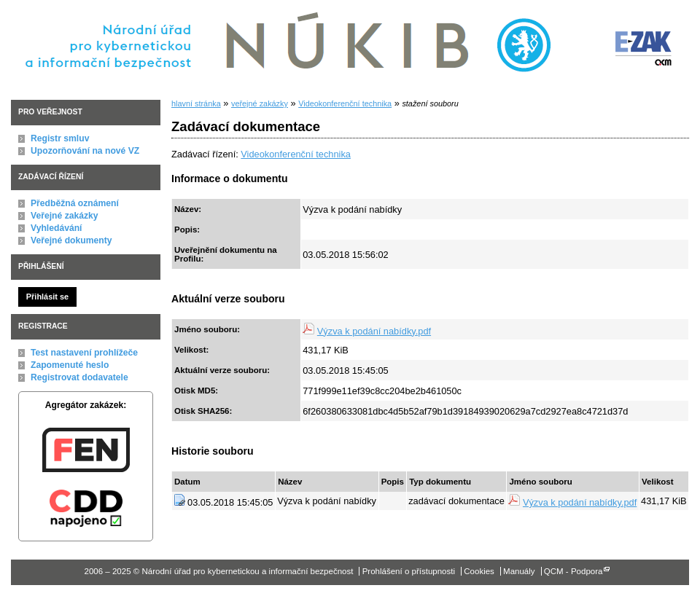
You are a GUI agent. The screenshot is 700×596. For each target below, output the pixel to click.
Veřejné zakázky (65, 216)
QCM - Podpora (573, 571)
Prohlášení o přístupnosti (409, 571)
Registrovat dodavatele (79, 377)
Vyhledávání (57, 228)
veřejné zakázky (260, 103)
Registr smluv (60, 138)
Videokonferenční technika (345, 103)
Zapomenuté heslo (70, 365)
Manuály (519, 571)
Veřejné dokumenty (71, 240)
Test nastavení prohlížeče (84, 353)
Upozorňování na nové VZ (85, 151)
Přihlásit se (47, 297)
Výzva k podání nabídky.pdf (374, 331)
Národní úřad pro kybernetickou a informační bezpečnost (291, 43)
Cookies (479, 571)
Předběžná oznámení (75, 203)
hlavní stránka (196, 103)
